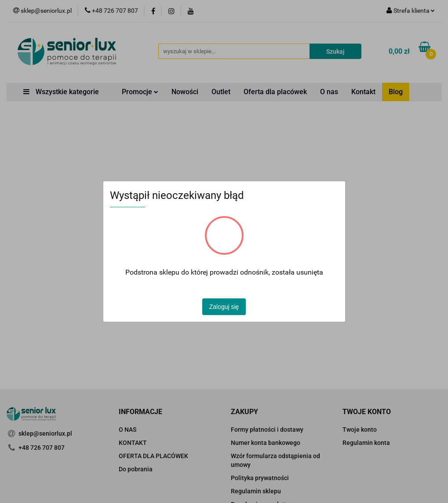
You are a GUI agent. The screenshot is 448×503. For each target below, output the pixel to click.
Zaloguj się (224, 307)
